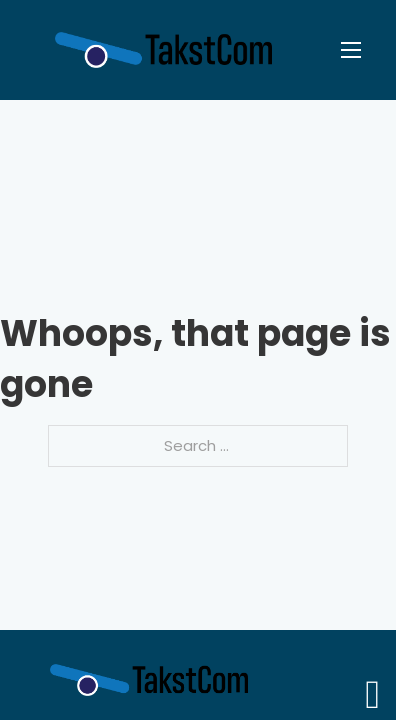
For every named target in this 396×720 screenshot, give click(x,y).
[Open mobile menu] (351, 50)
